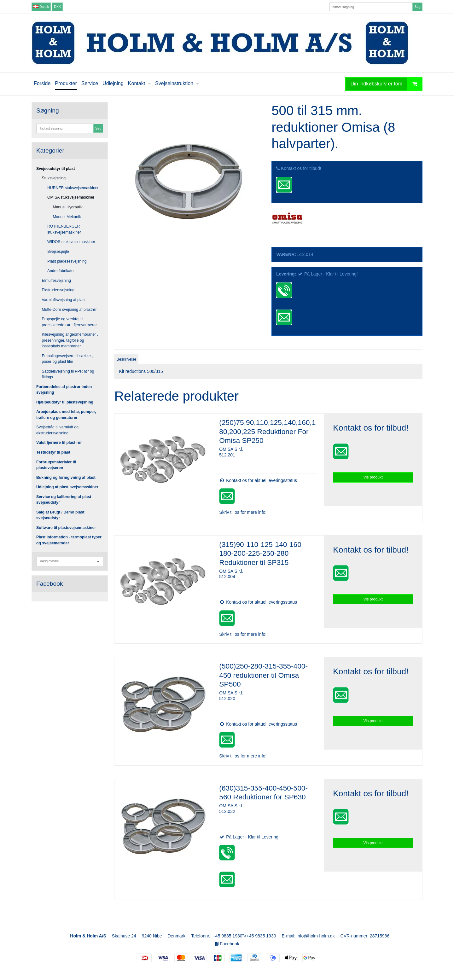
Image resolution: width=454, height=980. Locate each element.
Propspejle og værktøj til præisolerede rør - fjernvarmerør (70, 322)
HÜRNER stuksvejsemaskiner (73, 188)
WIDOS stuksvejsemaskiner (71, 242)
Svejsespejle (58, 252)
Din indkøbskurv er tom (387, 84)
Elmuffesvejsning (56, 281)
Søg (417, 7)
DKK (57, 7)
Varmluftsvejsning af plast (64, 300)
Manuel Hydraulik (68, 207)
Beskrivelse (127, 359)
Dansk (41, 7)
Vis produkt (373, 477)
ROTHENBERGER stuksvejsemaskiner (64, 229)
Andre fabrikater (61, 271)
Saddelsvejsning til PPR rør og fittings (68, 374)
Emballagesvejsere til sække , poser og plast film (67, 359)
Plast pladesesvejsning (67, 261)
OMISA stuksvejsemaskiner (71, 197)
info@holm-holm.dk (316, 936)
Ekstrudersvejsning (58, 290)
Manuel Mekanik (67, 217)
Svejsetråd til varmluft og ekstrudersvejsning (57, 430)
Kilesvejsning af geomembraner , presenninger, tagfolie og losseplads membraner (70, 340)
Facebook (227, 944)
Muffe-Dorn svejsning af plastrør (69, 310)
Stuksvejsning (54, 178)
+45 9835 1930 (228, 936)
